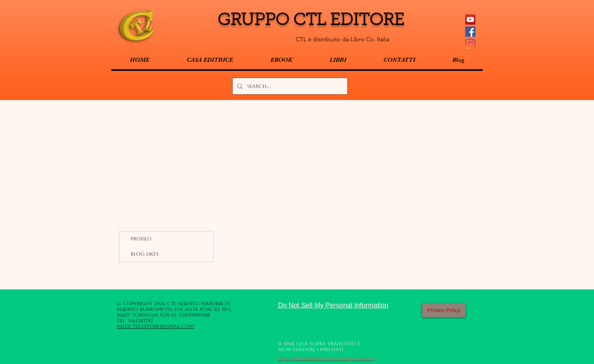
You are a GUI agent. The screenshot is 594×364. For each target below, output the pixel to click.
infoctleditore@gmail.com (156, 326)
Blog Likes (145, 254)
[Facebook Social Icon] (470, 32)
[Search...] (289, 86)
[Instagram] (470, 44)
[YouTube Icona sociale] (470, 20)
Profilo (141, 239)
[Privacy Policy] (444, 310)
